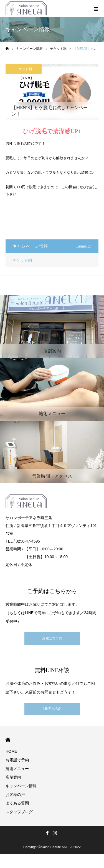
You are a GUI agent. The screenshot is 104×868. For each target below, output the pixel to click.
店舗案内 (13, 777)
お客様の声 (15, 795)
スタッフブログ (19, 812)
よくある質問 (17, 803)
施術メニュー (17, 769)
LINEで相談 (52, 709)
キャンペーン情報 (21, 786)
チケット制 (24, 69)
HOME (8, 740)
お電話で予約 (52, 638)
